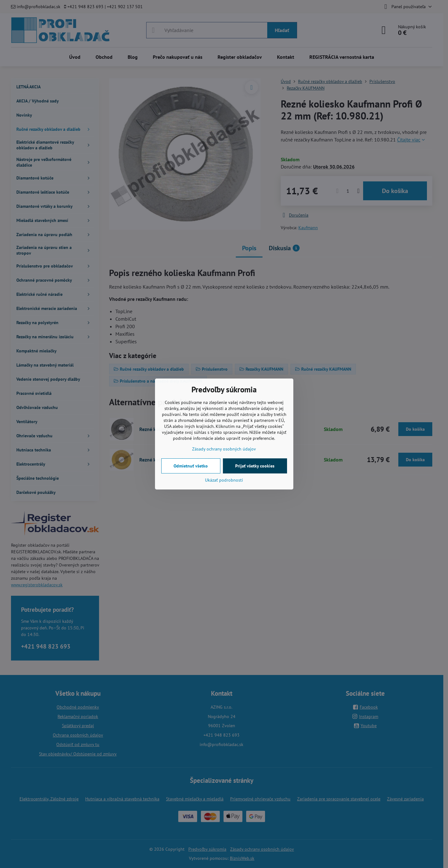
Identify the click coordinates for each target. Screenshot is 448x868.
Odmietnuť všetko (191, 466)
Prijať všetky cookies (255, 466)
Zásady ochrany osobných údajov (224, 449)
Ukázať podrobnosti (224, 480)
